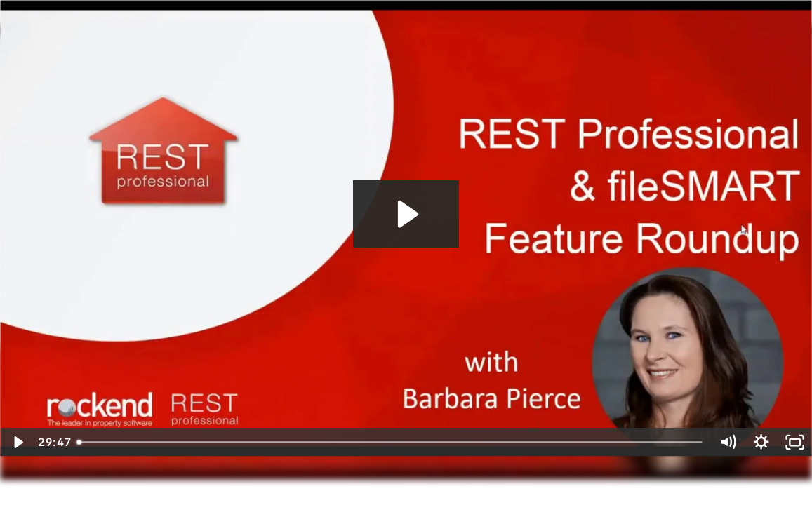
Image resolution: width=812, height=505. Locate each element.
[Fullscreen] (795, 442)
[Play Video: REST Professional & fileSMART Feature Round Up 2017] (406, 214)
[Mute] (727, 442)
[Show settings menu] (761, 442)
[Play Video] (17, 442)
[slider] (390, 442)
